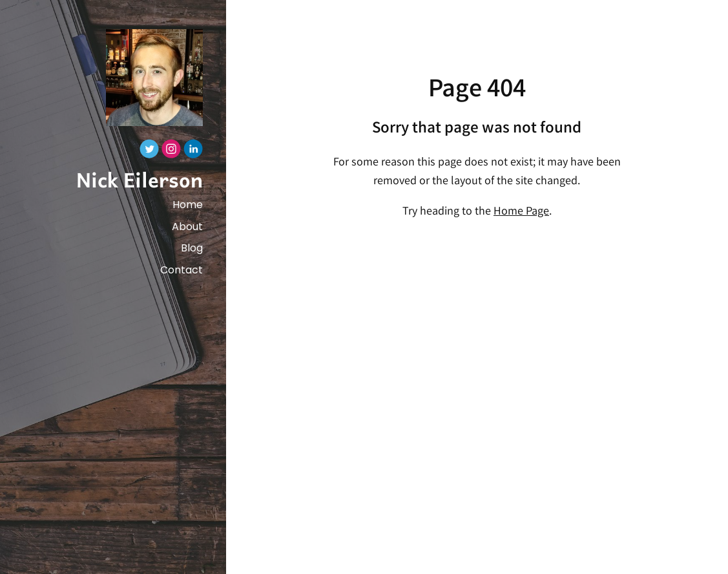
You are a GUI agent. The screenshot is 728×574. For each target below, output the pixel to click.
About (187, 227)
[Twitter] (149, 152)
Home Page (521, 212)
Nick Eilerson (140, 179)
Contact (182, 270)
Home (188, 205)
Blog (192, 248)
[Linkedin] (193, 152)
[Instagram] (171, 152)
